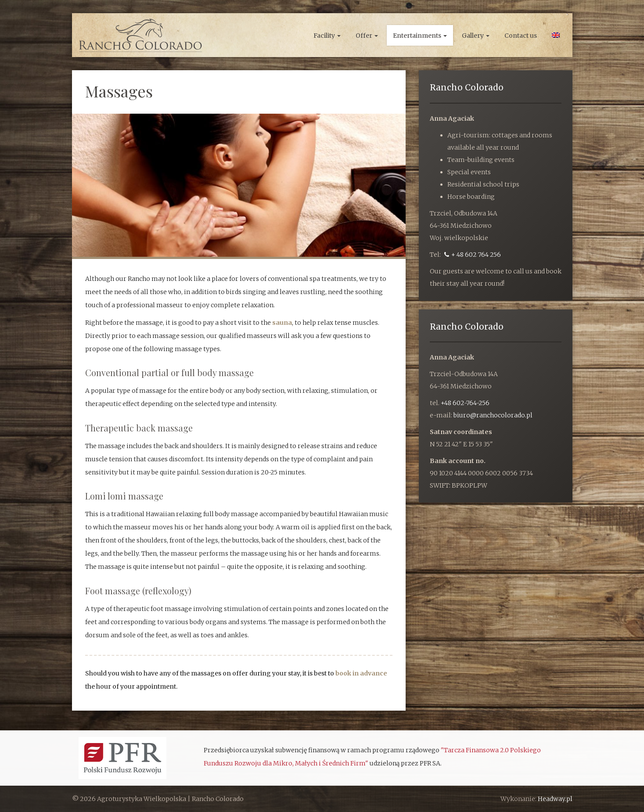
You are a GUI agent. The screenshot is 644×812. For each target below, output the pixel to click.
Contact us (521, 36)
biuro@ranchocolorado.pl (493, 415)
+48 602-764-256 (465, 403)
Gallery (476, 36)
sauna (282, 323)
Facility (327, 36)
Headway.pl (555, 799)
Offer (367, 36)
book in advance (361, 673)
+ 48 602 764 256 (473, 255)
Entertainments (420, 36)
